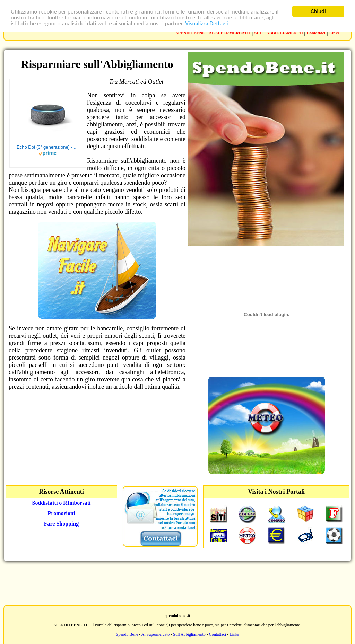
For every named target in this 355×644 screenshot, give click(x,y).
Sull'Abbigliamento (189, 634)
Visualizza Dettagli (207, 23)
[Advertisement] (177, 582)
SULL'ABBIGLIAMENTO (278, 33)
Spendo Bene (127, 634)
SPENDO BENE (190, 33)
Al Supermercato (156, 634)
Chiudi (318, 11)
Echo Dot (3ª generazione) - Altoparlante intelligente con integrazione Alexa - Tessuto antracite (48, 147)
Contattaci (316, 33)
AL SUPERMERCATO (230, 33)
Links (334, 33)
